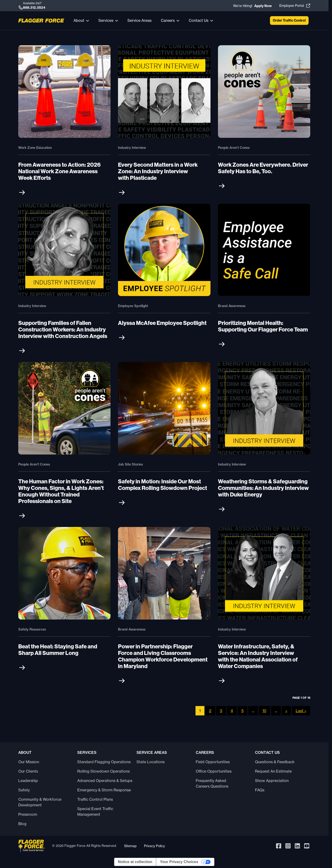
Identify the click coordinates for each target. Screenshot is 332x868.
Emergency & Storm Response (104, 790)
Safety (24, 790)
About (79, 20)
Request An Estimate (273, 771)
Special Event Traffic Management (95, 812)
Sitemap (130, 846)
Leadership (28, 781)
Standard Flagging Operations (104, 762)
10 (264, 711)
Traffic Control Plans (95, 799)
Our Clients (28, 771)
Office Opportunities (214, 771)
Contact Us (199, 20)
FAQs (260, 790)
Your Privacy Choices (179, 862)
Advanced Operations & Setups (105, 781)
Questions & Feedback (275, 762)
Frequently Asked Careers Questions (212, 783)
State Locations (151, 762)
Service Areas (139, 20)
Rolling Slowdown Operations (103, 771)
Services (106, 20)
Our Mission (29, 762)
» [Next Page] (286, 711)
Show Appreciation (272, 781)
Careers (168, 20)
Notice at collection (135, 862)
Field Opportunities (213, 762)
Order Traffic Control (289, 20)
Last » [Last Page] (301, 711)
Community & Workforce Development (40, 802)
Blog (22, 824)
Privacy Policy (154, 846)
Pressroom (28, 814)
